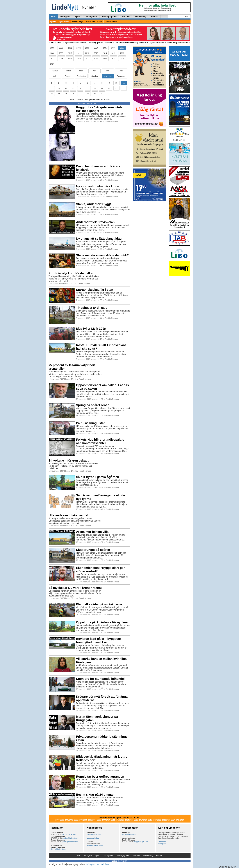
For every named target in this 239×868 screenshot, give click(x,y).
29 (95, 94)
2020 (79, 59)
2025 (122, 59)
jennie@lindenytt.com (70, 842)
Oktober (95, 76)
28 (88, 94)
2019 (70, 59)
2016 (122, 53)
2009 (61, 53)
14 (66, 88)
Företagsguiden (110, 17)
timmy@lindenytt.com (59, 849)
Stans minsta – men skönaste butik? (102, 255)
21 (116, 88)
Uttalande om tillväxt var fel (68, 515)
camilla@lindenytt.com (71, 838)
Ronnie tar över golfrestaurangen (100, 777)
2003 (87, 48)
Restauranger (78, 22)
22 (124, 88)
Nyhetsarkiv (64, 22)
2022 (96, 59)
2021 (87, 59)
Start (53, 17)
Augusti (68, 76)
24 (59, 94)
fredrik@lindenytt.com (70, 834)
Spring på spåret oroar (92, 405)
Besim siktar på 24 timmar (95, 795)
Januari (55, 71)
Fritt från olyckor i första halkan (71, 273)
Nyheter (53, 22)
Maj (108, 71)
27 (80, 94)
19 (102, 88)
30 (102, 94)
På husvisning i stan (91, 423)
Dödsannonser (111, 22)
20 (109, 88)
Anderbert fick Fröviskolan (95, 222)
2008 (52, 53)
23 (52, 94)
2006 (113, 48)
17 (88, 88)
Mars (81, 71)
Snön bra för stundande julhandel (100, 679)
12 (52, 88)
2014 (105, 53)
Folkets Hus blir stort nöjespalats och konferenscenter (100, 441)
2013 (96, 53)
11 (124, 83)
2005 (105, 48)
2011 (79, 53)
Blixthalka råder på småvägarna (99, 604)
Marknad (126, 17)
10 (116, 83)
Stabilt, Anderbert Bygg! (94, 204)
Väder (100, 22)
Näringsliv (65, 17)
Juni (121, 71)
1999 (52, 48)
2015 (113, 53)
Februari (68, 71)
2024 (113, 59)
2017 (52, 59)
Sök (186, 17)
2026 (52, 64)
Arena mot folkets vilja (92, 532)
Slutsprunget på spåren (93, 550)
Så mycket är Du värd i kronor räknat (75, 588)
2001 (70, 48)
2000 (61, 48)
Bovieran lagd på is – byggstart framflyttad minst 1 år (99, 641)
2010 (70, 53)
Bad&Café (90, 22)
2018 (61, 59)
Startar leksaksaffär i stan (95, 290)
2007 (122, 48)
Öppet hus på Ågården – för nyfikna (102, 622)
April (95, 71)
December (121, 76)
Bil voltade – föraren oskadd (69, 460)
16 (80, 88)
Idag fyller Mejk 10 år (91, 329)
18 (95, 88)
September (81, 76)
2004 (96, 48)
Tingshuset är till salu (92, 308)
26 (73, 94)
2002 (79, 48)
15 (73, 88)
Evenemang (141, 17)
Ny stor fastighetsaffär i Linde (98, 186)
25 (66, 94)
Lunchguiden (91, 17)
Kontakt (155, 17)
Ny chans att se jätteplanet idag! (99, 239)
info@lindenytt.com (94, 834)
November (108, 76)
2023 (105, 59)
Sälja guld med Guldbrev (98, 864)
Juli (55, 76)
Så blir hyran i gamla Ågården (98, 477)
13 (59, 88)
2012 (87, 53)
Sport (77, 17)
